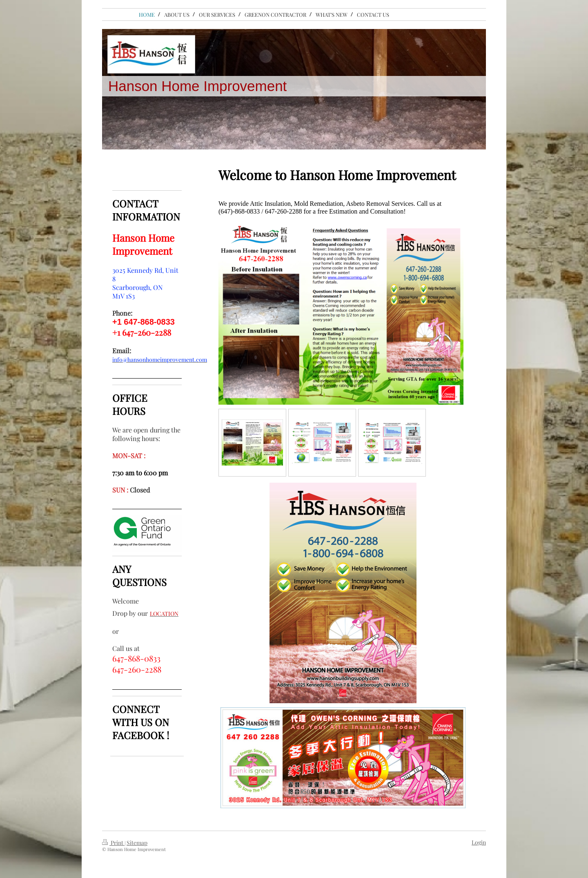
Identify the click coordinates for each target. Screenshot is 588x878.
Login (479, 842)
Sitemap (137, 843)
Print (113, 843)
